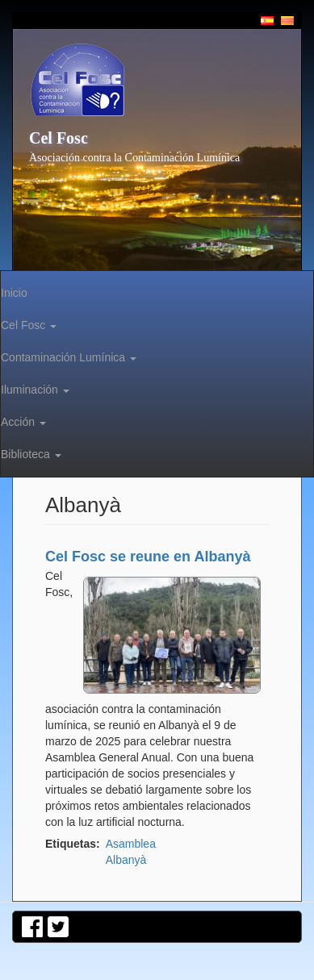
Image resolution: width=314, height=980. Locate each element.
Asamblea (131, 844)
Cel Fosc (59, 138)
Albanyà (126, 860)
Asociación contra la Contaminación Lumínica (134, 158)
